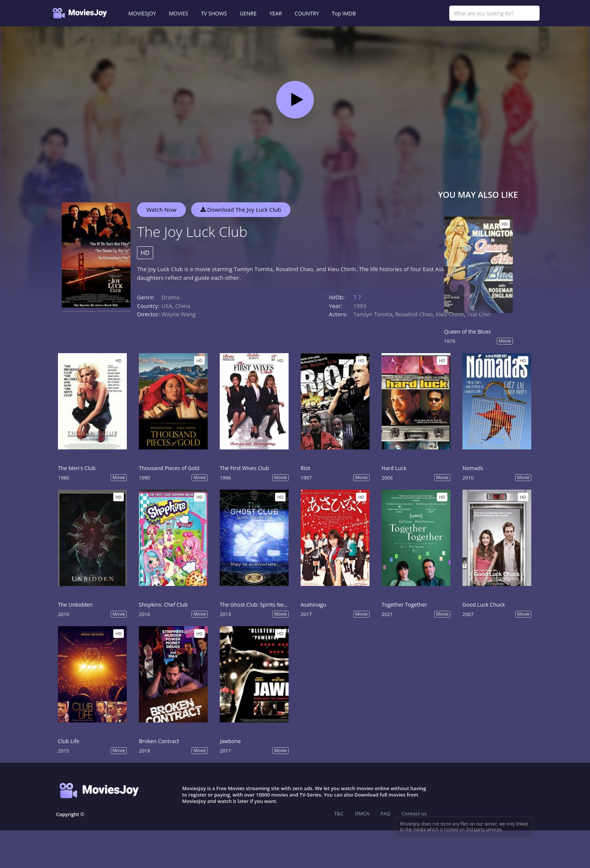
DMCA (362, 813)
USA (167, 306)
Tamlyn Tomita (373, 314)
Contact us (414, 813)
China (182, 306)
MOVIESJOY (142, 13)
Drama (170, 297)
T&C (339, 813)
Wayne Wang (179, 314)
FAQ (386, 813)
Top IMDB (344, 13)
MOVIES (179, 13)
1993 (360, 306)
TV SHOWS (214, 13)
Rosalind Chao (414, 314)
